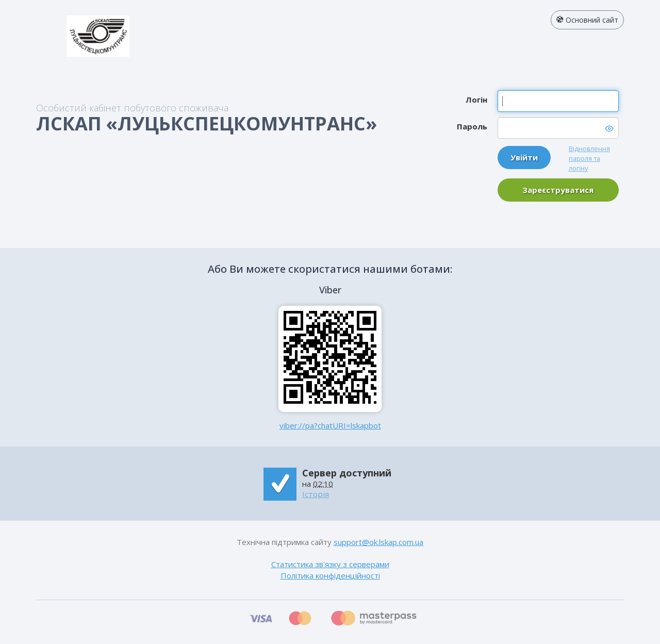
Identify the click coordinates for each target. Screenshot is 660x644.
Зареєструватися (558, 190)
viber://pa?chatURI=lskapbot (330, 425)
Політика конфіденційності (330, 575)
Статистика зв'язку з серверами (330, 564)
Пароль (472, 126)
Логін (476, 100)
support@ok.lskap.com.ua (378, 542)
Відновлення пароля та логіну (589, 158)
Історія (316, 494)
